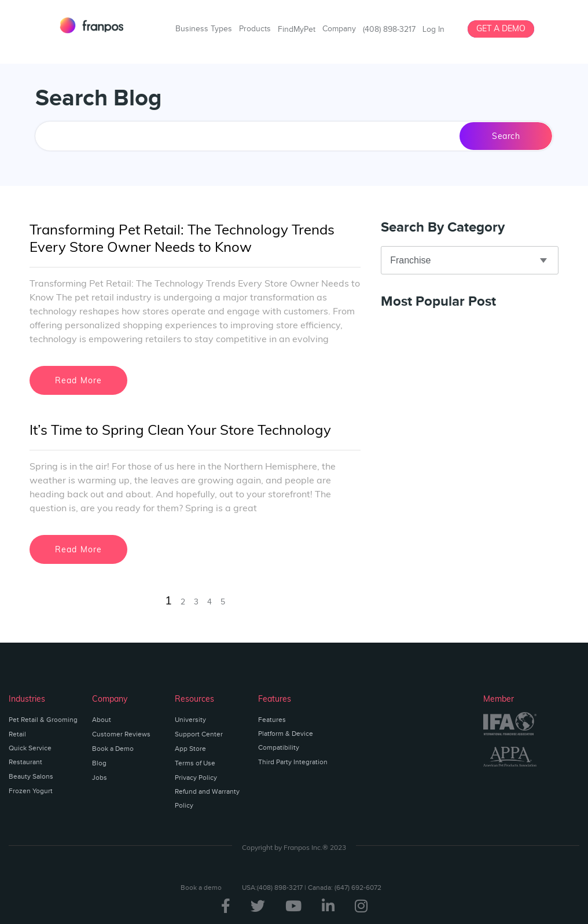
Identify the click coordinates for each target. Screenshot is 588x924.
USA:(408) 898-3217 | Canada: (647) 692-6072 (312, 888)
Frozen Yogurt (31, 791)
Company (339, 29)
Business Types (204, 29)
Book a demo (201, 888)
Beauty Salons (31, 776)
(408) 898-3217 (389, 30)
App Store (190, 749)
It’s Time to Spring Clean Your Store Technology (180, 430)
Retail (17, 734)
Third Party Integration (293, 762)
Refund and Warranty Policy (207, 798)
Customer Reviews (121, 734)
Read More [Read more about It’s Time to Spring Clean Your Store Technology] (79, 549)
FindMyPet (297, 30)
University (190, 720)
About (102, 720)
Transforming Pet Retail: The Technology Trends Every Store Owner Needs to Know (182, 238)
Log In (433, 30)
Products (255, 29)
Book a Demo (113, 749)
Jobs (100, 778)
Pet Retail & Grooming (43, 720)
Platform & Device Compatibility (286, 740)
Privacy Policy (196, 778)
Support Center (199, 734)
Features (272, 720)
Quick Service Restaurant (30, 755)
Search (506, 136)
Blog (99, 763)
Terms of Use (195, 763)
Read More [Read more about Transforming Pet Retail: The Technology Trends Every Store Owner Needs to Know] (79, 380)
